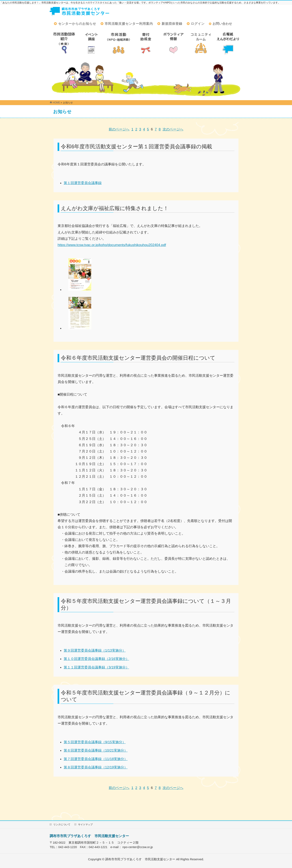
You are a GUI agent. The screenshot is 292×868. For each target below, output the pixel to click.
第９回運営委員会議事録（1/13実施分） (95, 650)
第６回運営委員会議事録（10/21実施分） (96, 750)
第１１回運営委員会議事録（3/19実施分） (96, 667)
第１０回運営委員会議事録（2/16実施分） (96, 659)
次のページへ (173, 129)
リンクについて (62, 825)
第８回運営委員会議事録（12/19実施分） (96, 767)
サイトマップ (85, 825)
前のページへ (119, 129)
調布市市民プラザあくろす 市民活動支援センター (89, 836)
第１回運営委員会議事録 (83, 183)
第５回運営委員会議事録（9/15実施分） (95, 742)
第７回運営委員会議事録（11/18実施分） (96, 759)
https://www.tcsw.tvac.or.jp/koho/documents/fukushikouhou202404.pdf (112, 245)
